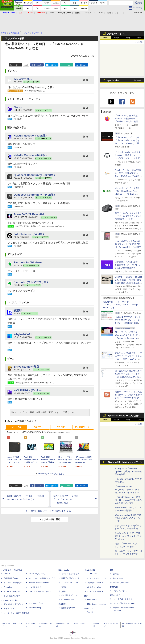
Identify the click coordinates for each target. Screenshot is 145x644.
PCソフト (38, 427)
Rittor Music (64, 570)
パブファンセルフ (120, 591)
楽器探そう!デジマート (71, 578)
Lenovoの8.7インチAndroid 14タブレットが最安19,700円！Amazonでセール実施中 (128, 244)
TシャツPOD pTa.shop (123, 599)
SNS (101, 13)
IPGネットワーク (117, 595)
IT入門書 (61, 427)
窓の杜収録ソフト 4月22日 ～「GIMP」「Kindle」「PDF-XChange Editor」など (120, 305)
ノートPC (16, 427)
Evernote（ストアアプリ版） (31, 282)
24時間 (116, 38)
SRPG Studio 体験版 (26, 367)
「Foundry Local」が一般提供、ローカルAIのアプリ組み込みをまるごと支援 (128, 500)
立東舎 (64, 587)
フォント (118, 13)
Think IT (7, 574)
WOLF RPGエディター (28, 390)
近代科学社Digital (68, 608)
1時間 (105, 38)
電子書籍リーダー (83, 427)
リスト (26, 65)
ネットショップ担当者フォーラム (42, 578)
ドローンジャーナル (12, 592)
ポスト (18, 65)
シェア (39, 65)
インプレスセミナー (37, 587)
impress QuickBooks (121, 583)
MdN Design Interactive (97, 604)
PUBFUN (114, 587)
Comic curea (118, 578)
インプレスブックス (37, 603)
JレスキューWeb (94, 587)
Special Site (113, 80)
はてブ (54, 65)
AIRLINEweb (92, 574)
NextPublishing (35, 608)
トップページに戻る (50, 519)
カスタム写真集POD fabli (124, 603)
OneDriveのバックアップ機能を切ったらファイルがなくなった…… (128, 536)
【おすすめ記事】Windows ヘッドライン (125, 462)
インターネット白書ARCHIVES (16, 613)
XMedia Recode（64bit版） (31, 155)
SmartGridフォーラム (37, 574)
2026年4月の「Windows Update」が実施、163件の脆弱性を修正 (128, 471)
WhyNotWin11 (23, 334)
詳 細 (86, 80)
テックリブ (89, 609)
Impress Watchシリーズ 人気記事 (123, 416)
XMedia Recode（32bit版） (31, 136)
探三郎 (18, 310)
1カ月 (139, 38)
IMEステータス (23, 79)
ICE (112, 570)
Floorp (18, 107)
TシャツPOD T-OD (70, 583)
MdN (86, 596)
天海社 (116, 574)
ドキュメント (90, 13)
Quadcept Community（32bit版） (35, 175)
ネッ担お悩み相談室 (12, 596)
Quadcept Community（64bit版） (35, 195)
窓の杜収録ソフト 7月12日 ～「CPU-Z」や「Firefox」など (65, 499)
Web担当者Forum (11, 578)
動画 (109, 13)
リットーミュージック (70, 574)
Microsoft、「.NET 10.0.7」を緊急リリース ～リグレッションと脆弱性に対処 (128, 265)
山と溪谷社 (63, 592)
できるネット (9, 609)
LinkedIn (83, 65)
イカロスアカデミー (95, 592)
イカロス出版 (90, 570)
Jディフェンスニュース (97, 578)
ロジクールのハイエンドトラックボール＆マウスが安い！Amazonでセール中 (128, 216)
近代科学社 (63, 604)
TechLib (90, 612)
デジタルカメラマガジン (13, 604)
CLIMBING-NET (68, 600)
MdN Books (92, 600)
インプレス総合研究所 (13, 583)
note (69, 65)
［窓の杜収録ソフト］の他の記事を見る (50, 511)
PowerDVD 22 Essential (29, 214)
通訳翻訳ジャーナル (95, 583)
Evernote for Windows (28, 262)
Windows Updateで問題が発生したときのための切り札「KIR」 (128, 518)
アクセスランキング (116, 34)
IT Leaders (8, 587)
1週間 (128, 38)
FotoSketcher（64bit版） (29, 234)
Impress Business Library (39, 583)
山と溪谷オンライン (69, 595)
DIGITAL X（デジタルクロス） (41, 592)
